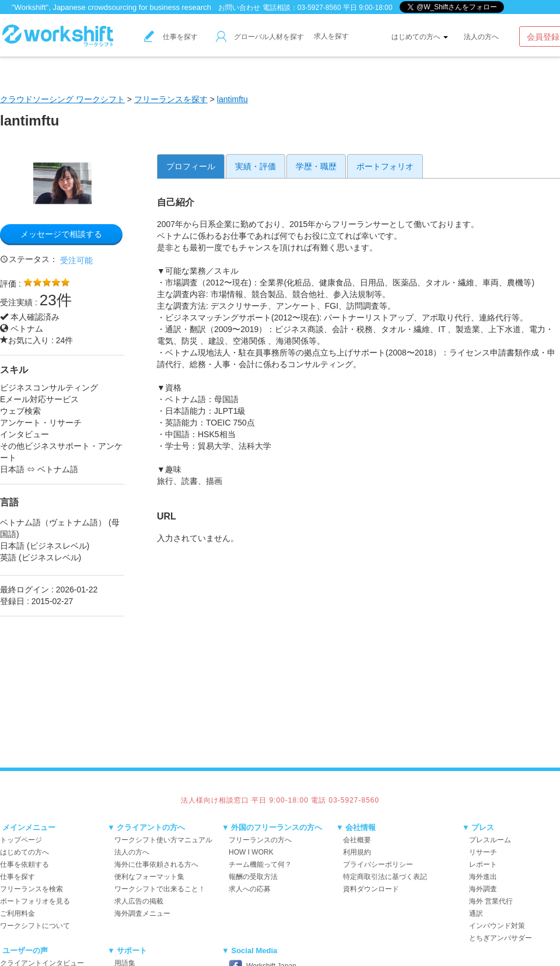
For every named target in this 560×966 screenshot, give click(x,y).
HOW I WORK (251, 852)
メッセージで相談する (61, 234)
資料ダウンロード (371, 889)
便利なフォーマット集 (149, 877)
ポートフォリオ (385, 166)
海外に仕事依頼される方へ (156, 864)
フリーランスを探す (171, 99)
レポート (483, 864)
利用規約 (357, 852)
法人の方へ (481, 37)
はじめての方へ (420, 37)
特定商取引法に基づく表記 (385, 877)
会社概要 (357, 840)
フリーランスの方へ (260, 840)
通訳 (476, 913)
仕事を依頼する (24, 864)
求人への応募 (250, 889)
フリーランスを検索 (32, 889)
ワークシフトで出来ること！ (160, 889)
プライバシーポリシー (378, 864)
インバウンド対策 (497, 926)
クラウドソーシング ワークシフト (62, 99)
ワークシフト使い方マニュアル (163, 840)
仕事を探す (171, 37)
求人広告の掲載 (139, 901)
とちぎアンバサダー (501, 938)
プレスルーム (490, 840)
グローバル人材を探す (260, 37)
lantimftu (232, 99)
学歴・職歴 (316, 166)
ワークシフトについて (35, 926)
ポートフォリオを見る (35, 901)
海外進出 (483, 877)
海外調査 (483, 889)
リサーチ (483, 852)
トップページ (21, 840)
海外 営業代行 (491, 901)
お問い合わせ (239, 8)
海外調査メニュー (142, 913)
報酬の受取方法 (253, 877)
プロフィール (191, 166)
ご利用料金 (17, 913)
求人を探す (331, 36)
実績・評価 (256, 166)
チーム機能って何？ (260, 864)
